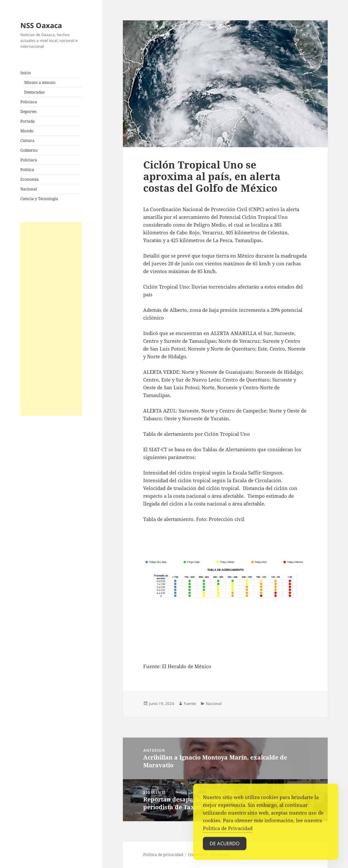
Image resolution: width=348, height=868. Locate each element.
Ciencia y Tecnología (39, 199)
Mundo (27, 131)
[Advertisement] (51, 319)
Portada (28, 121)
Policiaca (29, 102)
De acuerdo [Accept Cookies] (225, 846)
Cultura (27, 141)
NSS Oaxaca (41, 25)
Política (27, 170)
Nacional (29, 189)
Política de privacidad (163, 855)
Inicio (26, 73)
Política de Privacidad (228, 831)
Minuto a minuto (40, 82)
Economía (30, 179)
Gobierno (29, 150)
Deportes (28, 112)
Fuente (190, 704)
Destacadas (34, 92)
